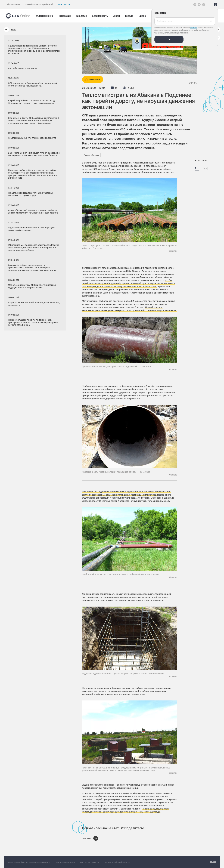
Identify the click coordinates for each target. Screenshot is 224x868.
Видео (142, 16)
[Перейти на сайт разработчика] (213, 862)
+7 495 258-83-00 (68, 862)
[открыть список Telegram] (199, 5)
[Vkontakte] (195, 5)
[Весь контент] (197, 169)
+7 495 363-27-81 (93, 862)
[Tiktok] (204, 5)
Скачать (193, 83)
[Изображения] (205, 169)
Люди (116, 16)
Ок (169, 39)
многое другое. (165, 172)
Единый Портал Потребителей (39, 4)
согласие (194, 28)
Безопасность (100, 16)
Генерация (65, 16)
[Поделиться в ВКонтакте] (90, 838)
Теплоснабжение (44, 16)
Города (129, 16)
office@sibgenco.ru (122, 862)
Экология (81, 16)
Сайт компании (13, 4)
